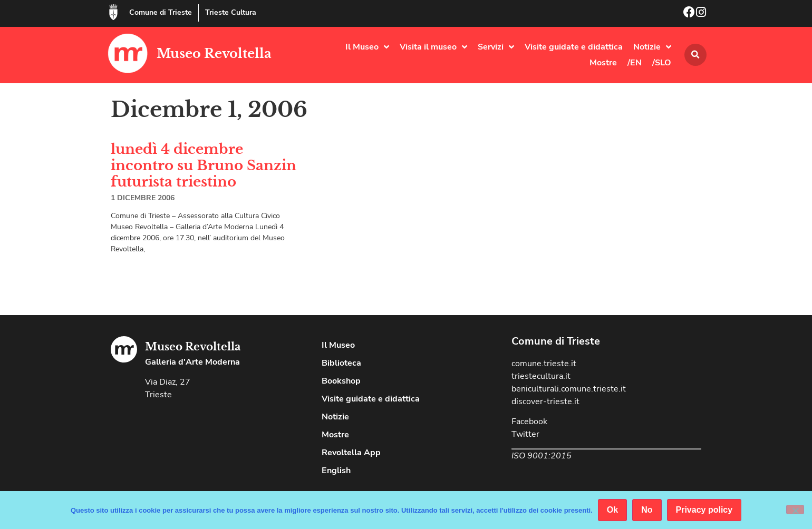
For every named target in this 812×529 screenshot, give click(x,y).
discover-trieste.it (545, 401)
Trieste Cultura (231, 12)
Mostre (603, 63)
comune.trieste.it (544, 364)
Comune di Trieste (161, 12)
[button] (695, 55)
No (647, 510)
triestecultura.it (541, 376)
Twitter (525, 434)
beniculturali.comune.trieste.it (569, 389)
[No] (795, 510)
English (336, 471)
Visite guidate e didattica (574, 47)
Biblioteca (341, 363)
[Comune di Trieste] (113, 12)
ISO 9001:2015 (542, 456)
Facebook (529, 422)
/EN (635, 63)
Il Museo (367, 47)
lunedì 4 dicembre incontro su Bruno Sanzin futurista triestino (204, 165)
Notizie (652, 47)
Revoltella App (351, 453)
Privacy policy (704, 510)
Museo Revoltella (214, 53)
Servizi (496, 47)
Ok (612, 510)
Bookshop (341, 381)
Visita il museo (433, 47)
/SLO (662, 63)
